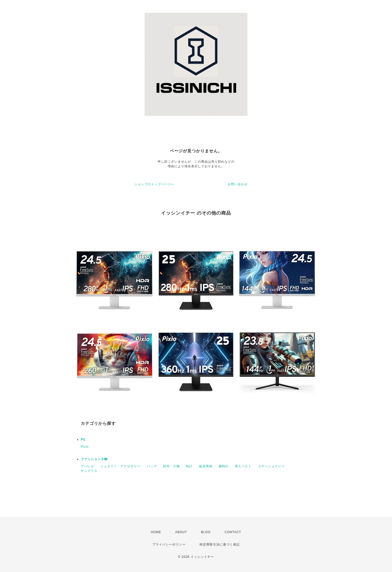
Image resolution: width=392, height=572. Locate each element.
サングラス (89, 471)
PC (83, 439)
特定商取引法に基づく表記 (220, 544)
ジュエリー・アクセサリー (120, 466)
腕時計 (224, 466)
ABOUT (181, 532)
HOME (156, 532)
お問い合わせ (238, 184)
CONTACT (233, 532)
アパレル (87, 466)
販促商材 (206, 466)
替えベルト (243, 466)
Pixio (85, 447)
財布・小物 (171, 466)
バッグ (152, 466)
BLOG (206, 532)
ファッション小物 (94, 459)
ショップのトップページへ (154, 184)
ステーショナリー (271, 466)
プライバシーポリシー (169, 544)
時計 (189, 466)
